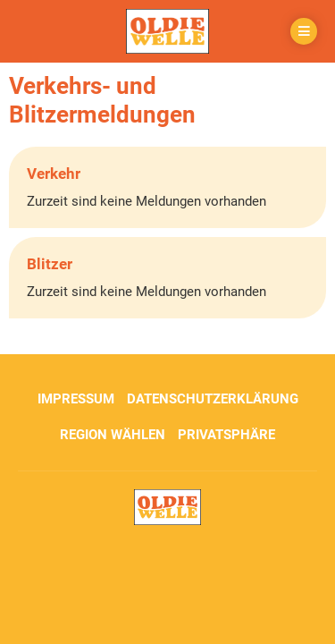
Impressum (76, 399)
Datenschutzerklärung (213, 399)
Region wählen (113, 435)
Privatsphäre (226, 435)
